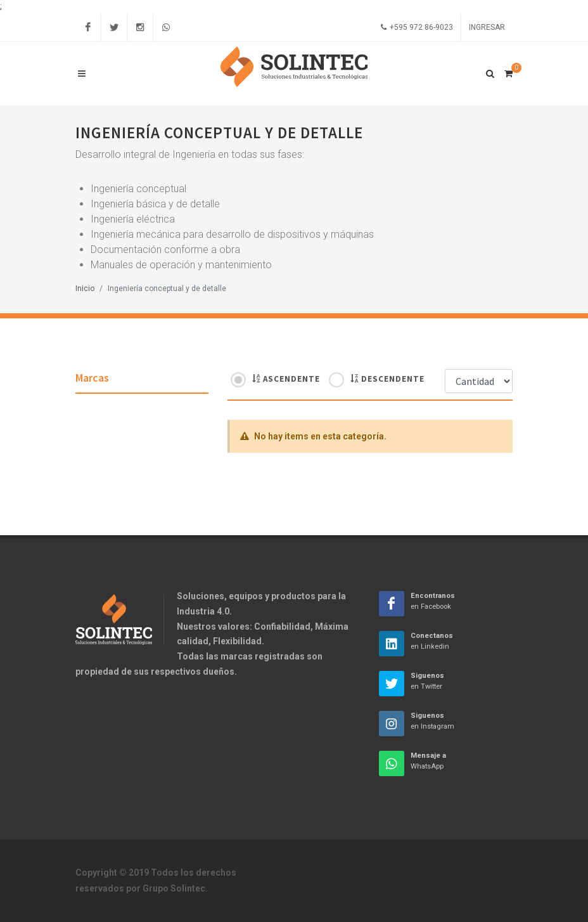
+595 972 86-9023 (417, 27)
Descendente (387, 379)
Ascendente (286, 379)
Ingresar (487, 27)
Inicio (85, 289)
